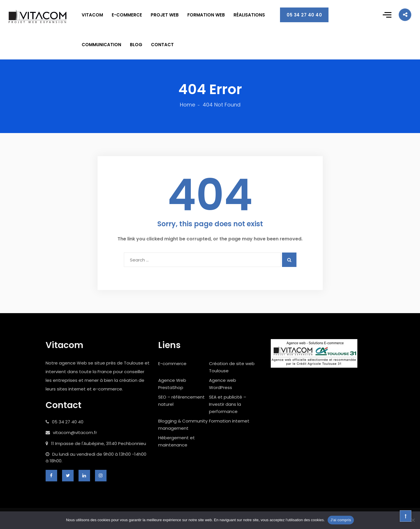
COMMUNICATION (101, 45)
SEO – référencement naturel (181, 401)
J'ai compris (341, 520)
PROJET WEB (165, 15)
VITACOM (92, 15)
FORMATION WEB (206, 15)
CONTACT (162, 45)
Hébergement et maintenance (177, 441)
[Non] (413, 520)
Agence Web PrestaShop (172, 384)
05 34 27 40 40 (304, 15)
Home (187, 105)
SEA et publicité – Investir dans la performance (228, 404)
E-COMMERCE (127, 15)
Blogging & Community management (183, 425)
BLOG (136, 45)
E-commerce (172, 363)
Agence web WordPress (223, 384)
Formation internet (229, 421)
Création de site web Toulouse (232, 367)
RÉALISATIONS (249, 15)
